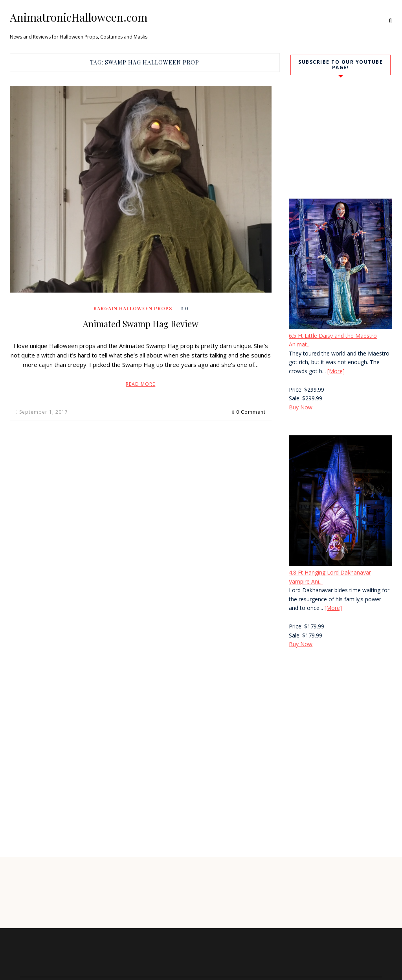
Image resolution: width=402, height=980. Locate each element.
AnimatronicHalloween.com (79, 17)
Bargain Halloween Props (133, 308)
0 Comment (251, 412)
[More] (336, 371)
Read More (140, 384)
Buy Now (301, 407)
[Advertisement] (337, 712)
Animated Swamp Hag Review (141, 324)
